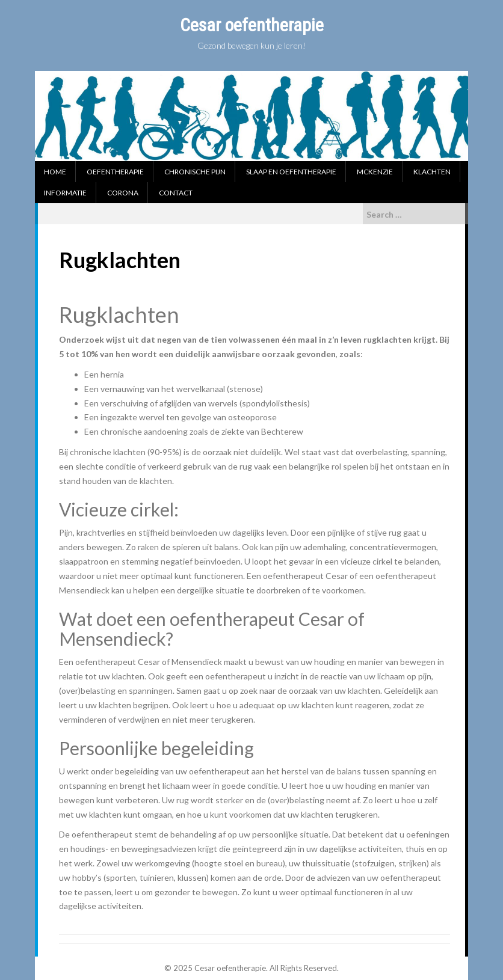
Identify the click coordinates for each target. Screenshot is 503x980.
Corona (123, 193)
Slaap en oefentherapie (291, 172)
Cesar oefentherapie (252, 25)
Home (55, 172)
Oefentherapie (115, 172)
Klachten (432, 172)
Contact (176, 193)
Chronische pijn (195, 172)
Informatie (65, 193)
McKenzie (375, 172)
